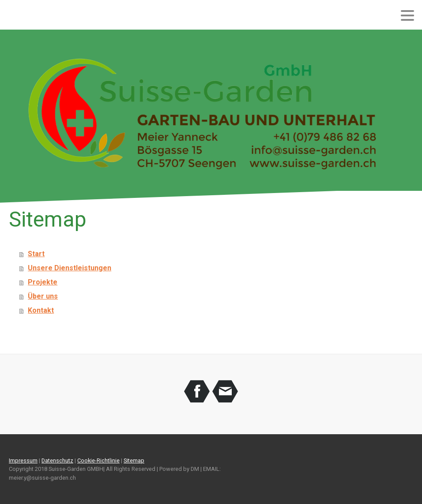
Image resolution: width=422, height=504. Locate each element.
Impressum (23, 460)
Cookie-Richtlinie (98, 460)
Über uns (43, 296)
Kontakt (41, 310)
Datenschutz (57, 460)
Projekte (43, 282)
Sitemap (134, 460)
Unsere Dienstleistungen (70, 268)
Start (36, 254)
